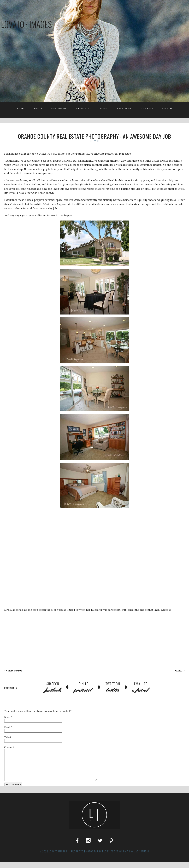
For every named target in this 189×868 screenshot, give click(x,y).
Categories (83, 109)
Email (7, 727)
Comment (9, 747)
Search (167, 109)
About (38, 109)
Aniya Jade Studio (138, 858)
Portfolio (58, 109)
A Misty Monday (13, 671)
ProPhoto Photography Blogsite (92, 858)
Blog (103, 109)
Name (7, 717)
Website (8, 737)
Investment (124, 109)
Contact (147, 109)
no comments (11, 688)
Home (21, 109)
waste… (180, 671)
